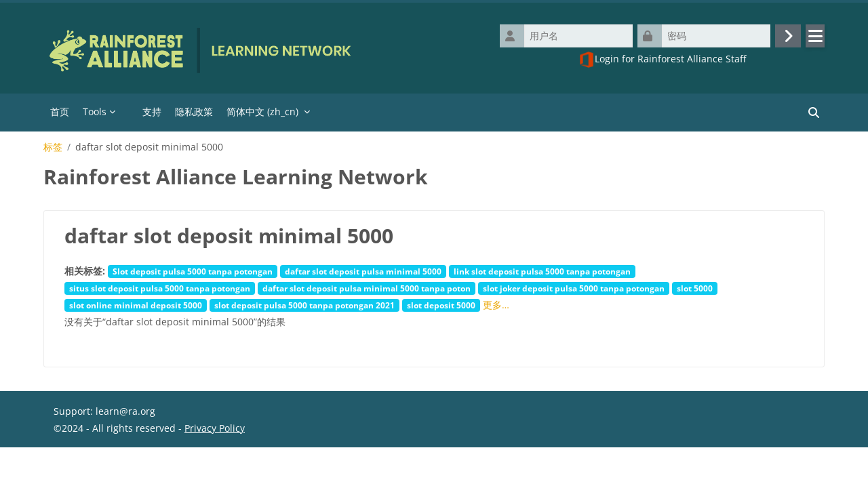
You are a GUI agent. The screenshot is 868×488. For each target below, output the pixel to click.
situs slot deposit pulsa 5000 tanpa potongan (160, 288)
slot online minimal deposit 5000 (136, 305)
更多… (496, 305)
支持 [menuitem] (152, 111)
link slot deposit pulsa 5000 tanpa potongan (542, 271)
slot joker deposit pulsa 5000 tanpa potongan (574, 288)
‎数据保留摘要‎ (82, 471)
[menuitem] (129, 113)
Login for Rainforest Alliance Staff (662, 60)
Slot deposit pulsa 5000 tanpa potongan (193, 271)
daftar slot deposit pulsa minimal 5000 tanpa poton (367, 288)
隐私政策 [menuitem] (194, 111)
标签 (53, 147)
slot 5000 (695, 288)
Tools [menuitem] (95, 111)
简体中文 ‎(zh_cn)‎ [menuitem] (262, 111)
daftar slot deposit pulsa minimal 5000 (363, 271)
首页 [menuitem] (60, 111)
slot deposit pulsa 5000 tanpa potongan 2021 (304, 305)
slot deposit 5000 (441, 305)
